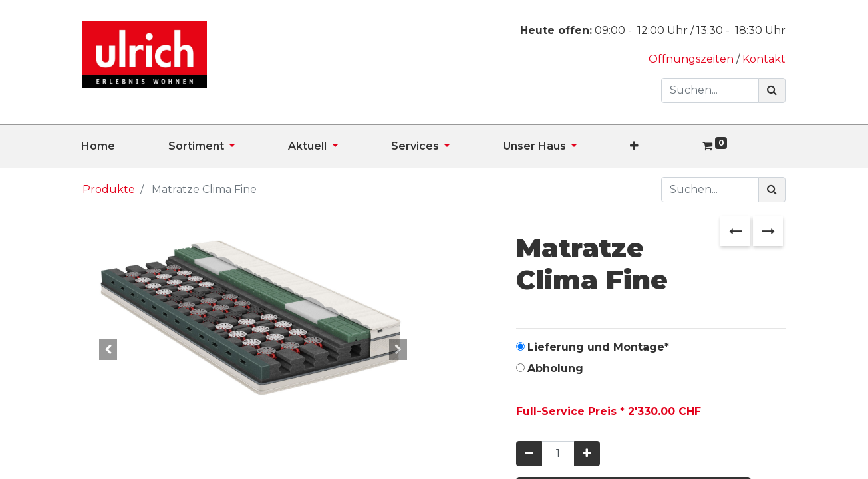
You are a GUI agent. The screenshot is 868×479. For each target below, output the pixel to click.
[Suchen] (772, 90)
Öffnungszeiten (692, 59)
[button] (661, 146)
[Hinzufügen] (587, 454)
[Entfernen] (529, 454)
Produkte (109, 189)
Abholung (555, 368)
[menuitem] (125, 146)
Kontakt (764, 59)
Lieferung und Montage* (598, 347)
